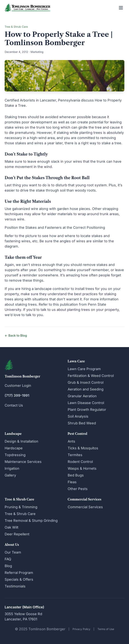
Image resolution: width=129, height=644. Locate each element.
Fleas (72, 482)
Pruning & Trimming (21, 507)
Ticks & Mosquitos (83, 448)
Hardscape (14, 448)
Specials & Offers (19, 579)
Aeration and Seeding (86, 389)
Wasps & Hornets (82, 468)
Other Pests (78, 489)
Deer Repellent (17, 534)
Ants (71, 441)
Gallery (10, 475)
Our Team (13, 552)
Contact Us (14, 405)
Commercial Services (85, 507)
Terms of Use (106, 629)
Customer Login (18, 386)
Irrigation (12, 468)
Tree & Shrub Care (20, 514)
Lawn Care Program (84, 369)
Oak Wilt (12, 527)
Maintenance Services (23, 462)
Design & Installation (21, 441)
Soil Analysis (78, 416)
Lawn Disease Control (86, 403)
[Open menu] (121, 8)
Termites (75, 455)
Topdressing (15, 455)
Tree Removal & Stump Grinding (31, 521)
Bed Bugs (76, 475)
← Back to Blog (16, 335)
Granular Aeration (82, 396)
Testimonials (15, 586)
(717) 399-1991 (17, 395)
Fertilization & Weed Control (91, 376)
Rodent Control (80, 462)
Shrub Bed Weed (82, 423)
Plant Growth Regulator (87, 410)
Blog (8, 566)
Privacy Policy (81, 629)
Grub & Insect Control (86, 382)
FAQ (8, 559)
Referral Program (19, 573)
